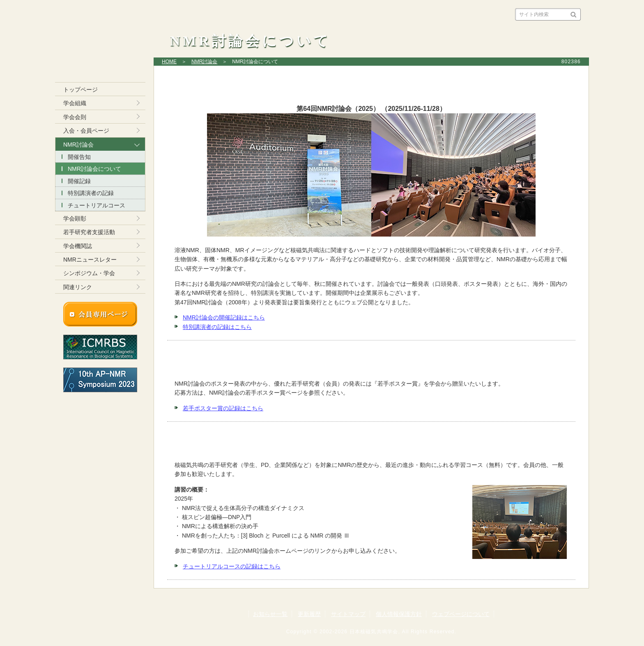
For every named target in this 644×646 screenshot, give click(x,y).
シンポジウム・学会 (89, 273)
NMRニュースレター (90, 260)
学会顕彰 (75, 218)
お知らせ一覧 (270, 614)
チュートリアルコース (97, 205)
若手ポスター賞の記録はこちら (223, 408)
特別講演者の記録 (91, 193)
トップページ (80, 90)
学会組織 (75, 103)
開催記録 (79, 181)
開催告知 (79, 157)
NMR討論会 (204, 62)
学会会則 (75, 117)
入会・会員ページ (86, 131)
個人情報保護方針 (399, 614)
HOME (169, 62)
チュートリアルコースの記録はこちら (232, 566)
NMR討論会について (94, 169)
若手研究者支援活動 (89, 232)
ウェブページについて (461, 614)
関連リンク (78, 287)
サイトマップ (348, 614)
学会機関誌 (78, 246)
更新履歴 (309, 614)
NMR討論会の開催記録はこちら (224, 317)
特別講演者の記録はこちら (217, 327)
